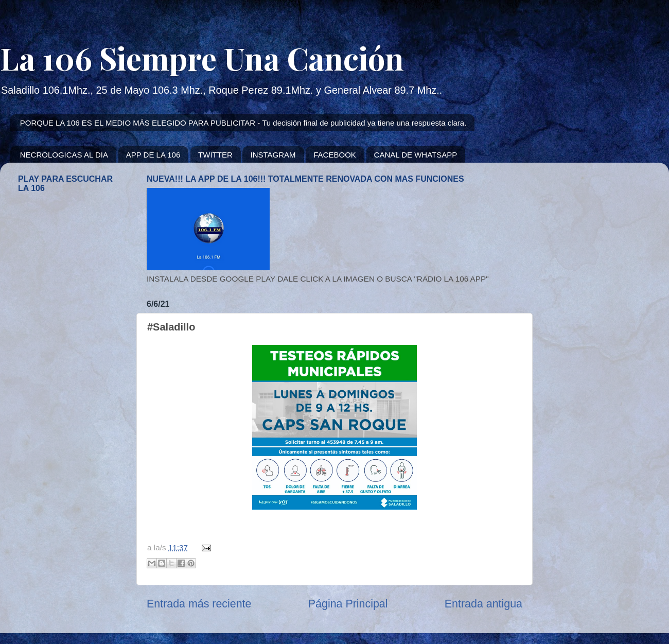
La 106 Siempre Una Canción (202, 58)
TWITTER (215, 155)
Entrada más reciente (199, 604)
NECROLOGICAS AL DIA (64, 155)
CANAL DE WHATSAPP (416, 155)
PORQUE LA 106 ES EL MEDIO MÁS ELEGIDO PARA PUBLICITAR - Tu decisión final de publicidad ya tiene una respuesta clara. (243, 123)
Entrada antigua (483, 604)
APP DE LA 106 (153, 155)
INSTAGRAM (273, 155)
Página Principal (348, 604)
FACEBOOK (335, 155)
